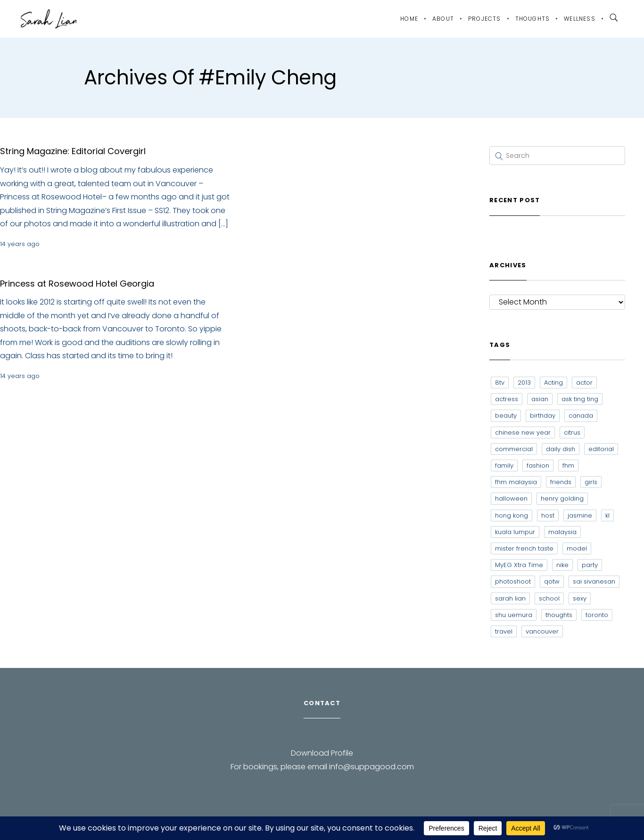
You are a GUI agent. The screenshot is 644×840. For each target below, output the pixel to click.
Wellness (580, 19)
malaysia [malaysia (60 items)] (562, 532)
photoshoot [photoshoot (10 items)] (513, 581)
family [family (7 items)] (504, 465)
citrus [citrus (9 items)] (572, 432)
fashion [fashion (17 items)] (538, 465)
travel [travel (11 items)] (504, 631)
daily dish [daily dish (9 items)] (561, 449)
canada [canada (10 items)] (581, 416)
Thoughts (533, 19)
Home (409, 19)
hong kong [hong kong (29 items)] (512, 515)
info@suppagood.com (372, 767)
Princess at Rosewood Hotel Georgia (77, 284)
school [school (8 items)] (549, 598)
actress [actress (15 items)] (507, 399)
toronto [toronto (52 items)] (597, 615)
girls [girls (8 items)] (591, 482)
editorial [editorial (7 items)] (601, 449)
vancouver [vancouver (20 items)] (542, 631)
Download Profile (322, 753)
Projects (485, 19)
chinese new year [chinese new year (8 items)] (523, 432)
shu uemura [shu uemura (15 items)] (514, 615)
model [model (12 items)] (577, 548)
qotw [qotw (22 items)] (552, 581)
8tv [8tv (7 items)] (500, 383)
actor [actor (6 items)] (584, 383)
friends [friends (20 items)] (561, 482)
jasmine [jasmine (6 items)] (580, 515)
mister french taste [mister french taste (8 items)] (524, 548)
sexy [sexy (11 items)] (580, 598)
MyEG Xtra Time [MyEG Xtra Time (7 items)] (519, 565)
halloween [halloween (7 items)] (511, 498)
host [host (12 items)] (548, 515)
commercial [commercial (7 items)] (514, 449)
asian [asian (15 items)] (540, 399)
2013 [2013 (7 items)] (524, 383)
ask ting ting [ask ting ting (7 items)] (580, 399)
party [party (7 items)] (590, 565)
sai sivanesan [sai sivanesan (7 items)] (594, 581)
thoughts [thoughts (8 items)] (559, 615)
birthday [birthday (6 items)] (543, 416)
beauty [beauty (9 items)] (506, 416)
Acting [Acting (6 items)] (553, 383)
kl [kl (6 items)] (607, 515)
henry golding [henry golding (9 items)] (562, 498)
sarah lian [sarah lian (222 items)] (510, 598)
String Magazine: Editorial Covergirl (73, 151)
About (443, 19)
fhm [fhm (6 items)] (568, 465)
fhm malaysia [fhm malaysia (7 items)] (516, 482)
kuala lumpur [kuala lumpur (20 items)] (515, 532)
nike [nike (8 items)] (562, 565)
